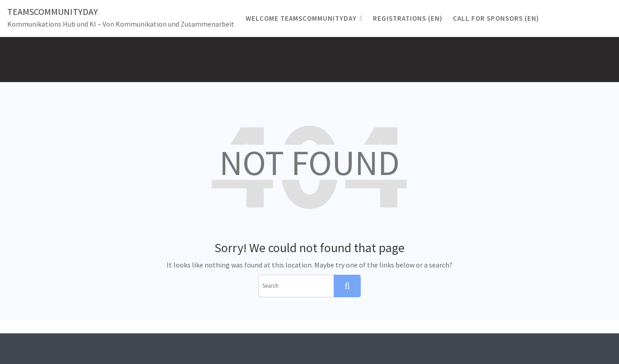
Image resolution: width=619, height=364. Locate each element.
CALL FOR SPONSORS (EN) (496, 18)
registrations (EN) (408, 18)
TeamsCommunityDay (53, 12)
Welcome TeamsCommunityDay (301, 18)
